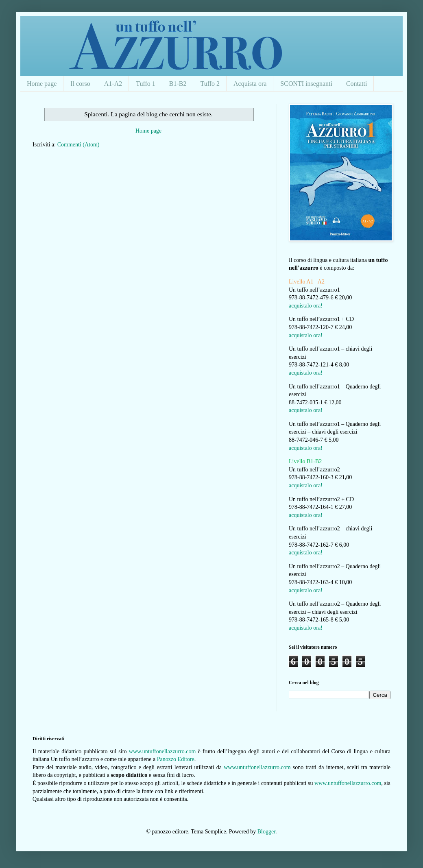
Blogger (266, 832)
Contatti (357, 84)
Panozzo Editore (176, 759)
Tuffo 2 (210, 84)
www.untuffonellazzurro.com (162, 751)
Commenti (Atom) (78, 145)
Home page (42, 84)
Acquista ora (250, 84)
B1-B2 (178, 84)
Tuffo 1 (146, 84)
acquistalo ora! (306, 306)
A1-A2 (113, 84)
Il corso (80, 84)
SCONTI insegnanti (306, 84)
